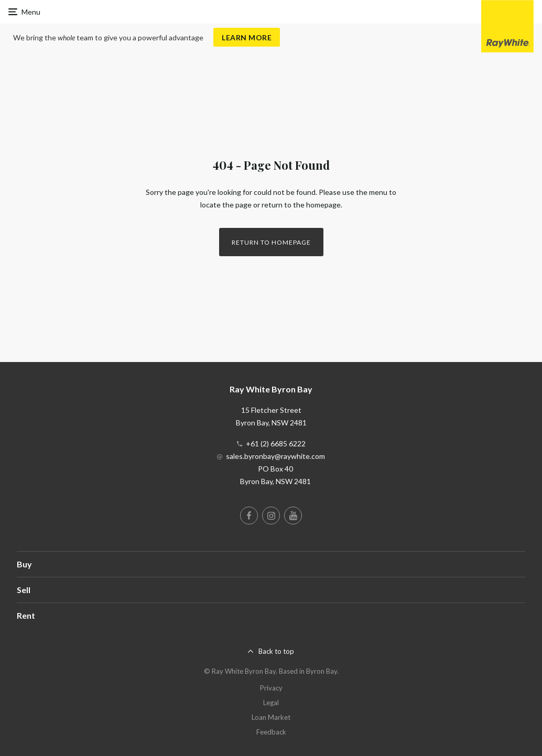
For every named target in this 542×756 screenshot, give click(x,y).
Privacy (271, 688)
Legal (271, 703)
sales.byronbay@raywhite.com (275, 456)
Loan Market (271, 717)
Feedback (271, 732)
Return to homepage (271, 242)
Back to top (276, 651)
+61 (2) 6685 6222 (276, 443)
